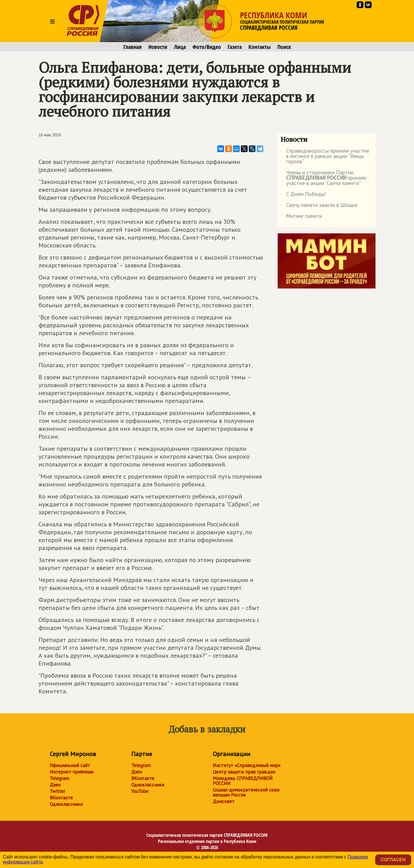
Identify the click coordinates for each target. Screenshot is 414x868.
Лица (180, 47)
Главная (133, 47)
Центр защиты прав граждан (244, 772)
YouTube (140, 791)
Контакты (260, 47)
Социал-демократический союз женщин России (246, 792)
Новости (158, 47)
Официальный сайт (70, 765)
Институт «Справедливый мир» (247, 765)
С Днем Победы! (303, 195)
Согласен (393, 860)
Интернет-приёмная (72, 772)
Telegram (59, 778)
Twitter (57, 791)
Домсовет (224, 801)
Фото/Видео (207, 47)
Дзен (55, 785)
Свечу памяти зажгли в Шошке (319, 206)
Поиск (284, 47)
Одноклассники (66, 804)
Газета (235, 47)
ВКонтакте (61, 798)
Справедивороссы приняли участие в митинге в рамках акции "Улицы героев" (325, 156)
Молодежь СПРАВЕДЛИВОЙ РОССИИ (243, 781)
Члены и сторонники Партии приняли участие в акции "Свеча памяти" (323, 178)
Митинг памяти (301, 217)
